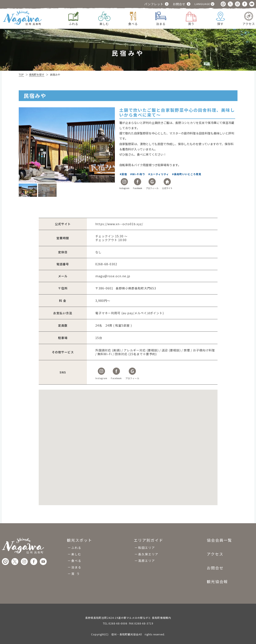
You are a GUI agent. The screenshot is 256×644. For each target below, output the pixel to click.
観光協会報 (217, 581)
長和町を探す (37, 74)
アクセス (215, 554)
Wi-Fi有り (139, 174)
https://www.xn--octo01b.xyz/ (119, 224)
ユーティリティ (160, 174)
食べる (76, 561)
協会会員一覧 (219, 540)
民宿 (125, 174)
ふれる (76, 548)
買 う (76, 574)
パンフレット (154, 4)
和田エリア (147, 548)
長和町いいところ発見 (188, 174)
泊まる (76, 567)
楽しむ (76, 554)
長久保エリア (148, 554)
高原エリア (147, 561)
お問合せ (179, 4)
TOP (21, 74)
